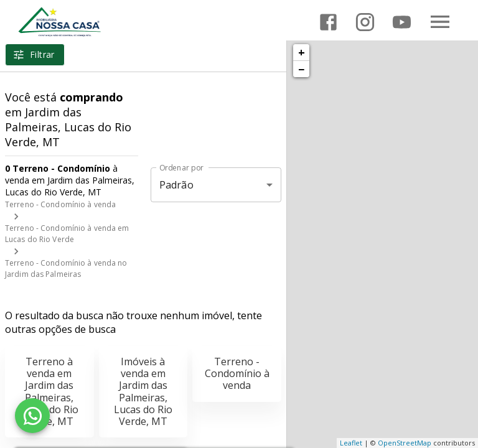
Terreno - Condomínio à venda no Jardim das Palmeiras (66, 268)
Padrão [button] (176, 185)
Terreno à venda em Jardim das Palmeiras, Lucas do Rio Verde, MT (49, 391)
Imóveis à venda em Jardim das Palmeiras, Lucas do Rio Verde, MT (143, 391)
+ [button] (302, 52)
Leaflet (351, 443)
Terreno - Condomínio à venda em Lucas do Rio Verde (67, 234)
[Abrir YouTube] (402, 22)
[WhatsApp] (32, 416)
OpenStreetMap (405, 443)
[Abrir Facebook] (328, 22)
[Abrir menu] (440, 22)
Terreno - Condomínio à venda (60, 204)
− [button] (301, 69)
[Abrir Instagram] (365, 22)
